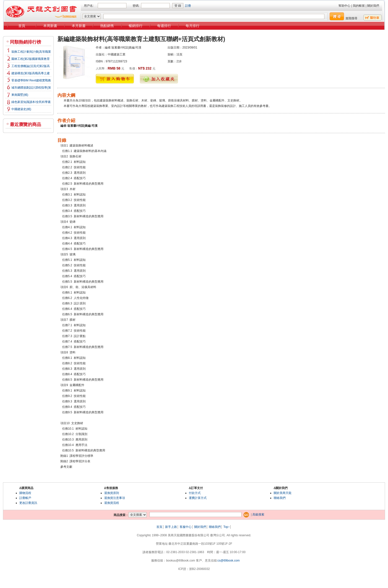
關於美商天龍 (283, 493)
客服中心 (186, 527)
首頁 (22, 26)
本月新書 (79, 26)
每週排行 (164, 26)
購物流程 (25, 493)
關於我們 (373, 6)
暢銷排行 (136, 26)
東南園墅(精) (20, 95)
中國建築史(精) (21, 109)
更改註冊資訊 (28, 503)
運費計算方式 (198, 498)
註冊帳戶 (25, 498)
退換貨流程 (112, 503)
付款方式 (195, 493)
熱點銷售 (107, 26)
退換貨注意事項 (115, 498)
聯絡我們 (280, 498)
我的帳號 (359, 6)
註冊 (188, 6)
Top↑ (227, 527)
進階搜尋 (351, 18)
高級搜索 (258, 514)
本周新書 (50, 26)
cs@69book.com (229, 561)
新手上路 (171, 527)
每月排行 (193, 26)
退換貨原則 (112, 493)
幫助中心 (344, 6)
